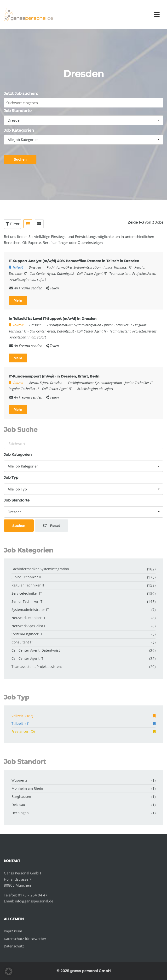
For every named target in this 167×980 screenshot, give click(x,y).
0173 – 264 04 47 (33, 895)
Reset (52, 526)
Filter (12, 224)
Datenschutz (14, 946)
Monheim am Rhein (27, 788)
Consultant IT (22, 642)
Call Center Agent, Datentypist (52, 273)
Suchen (20, 159)
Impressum (13, 931)
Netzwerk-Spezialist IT (29, 626)
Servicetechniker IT (27, 593)
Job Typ (11, 477)
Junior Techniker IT (118, 267)
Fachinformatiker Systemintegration (74, 267)
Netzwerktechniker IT (29, 618)
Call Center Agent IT (92, 273)
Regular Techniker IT (24, 389)
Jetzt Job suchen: (21, 93)
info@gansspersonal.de (34, 901)
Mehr (18, 300)
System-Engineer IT (27, 634)
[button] (9, 971)
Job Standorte (18, 111)
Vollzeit (83, 716)
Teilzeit (83, 724)
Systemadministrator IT (30, 610)
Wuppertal (20, 780)
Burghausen (21, 797)
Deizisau (18, 805)
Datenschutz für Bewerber (25, 939)
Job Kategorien (19, 130)
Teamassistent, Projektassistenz (133, 273)
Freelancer (83, 731)
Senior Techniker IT (27, 601)
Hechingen (20, 813)
